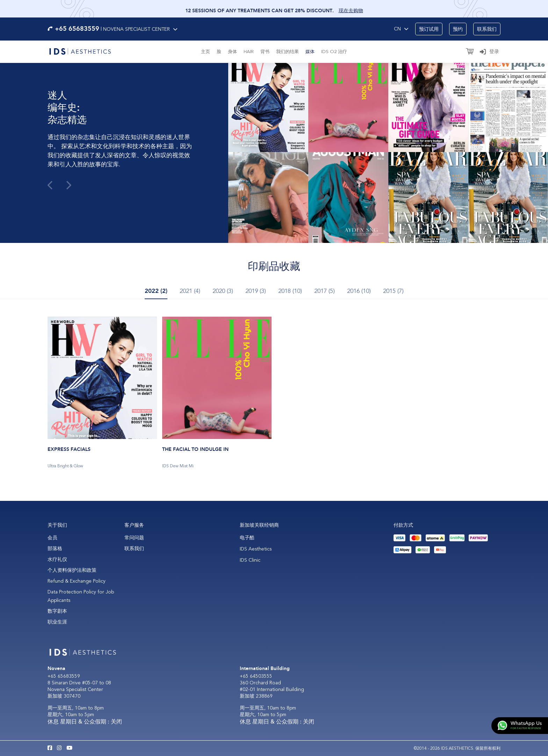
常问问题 (134, 538)
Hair (249, 52)
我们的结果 (287, 52)
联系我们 (487, 29)
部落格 (55, 549)
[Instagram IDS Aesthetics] (59, 748)
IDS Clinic (250, 560)
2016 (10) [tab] (359, 291)
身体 (232, 52)
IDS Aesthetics (256, 549)
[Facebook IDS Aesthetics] (50, 748)
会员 (52, 538)
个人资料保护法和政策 (72, 570)
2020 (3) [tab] (223, 291)
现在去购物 (351, 12)
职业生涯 (57, 622)
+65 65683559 (64, 676)
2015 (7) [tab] (393, 291)
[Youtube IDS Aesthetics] (69, 748)
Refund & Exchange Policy (77, 581)
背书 (265, 52)
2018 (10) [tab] (290, 291)
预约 (458, 29)
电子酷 (247, 538)
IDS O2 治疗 (334, 52)
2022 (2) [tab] (156, 291)
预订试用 (429, 29)
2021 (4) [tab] (190, 291)
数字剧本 (57, 611)
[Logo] (80, 51)
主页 (206, 52)
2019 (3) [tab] (256, 291)
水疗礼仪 (57, 559)
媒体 (310, 52)
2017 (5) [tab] (325, 291)
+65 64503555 (256, 676)
